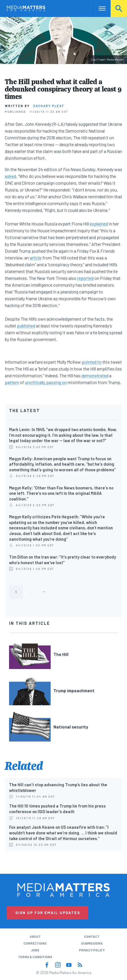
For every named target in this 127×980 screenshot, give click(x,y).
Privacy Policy (92, 950)
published (26, 326)
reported (85, 278)
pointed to (92, 362)
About (35, 937)
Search (119, 8)
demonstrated (95, 375)
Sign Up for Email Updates (48, 913)
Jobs (35, 950)
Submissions (92, 943)
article (36, 258)
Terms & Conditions (35, 957)
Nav (98, 8)
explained (99, 224)
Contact (92, 937)
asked (10, 176)
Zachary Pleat (49, 106)
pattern (12, 382)
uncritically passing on (46, 382)
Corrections (35, 943)
